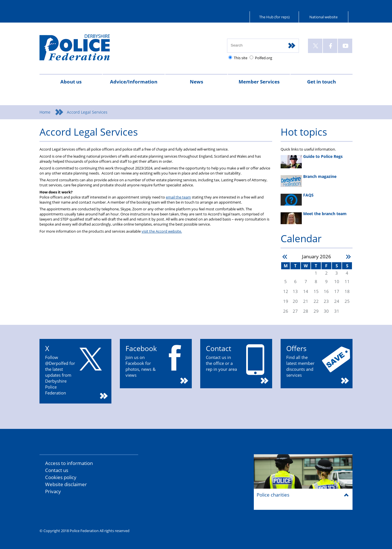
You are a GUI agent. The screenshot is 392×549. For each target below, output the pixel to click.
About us (71, 82)
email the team (178, 197)
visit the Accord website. (162, 231)
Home (45, 112)
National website (323, 17)
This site (241, 58)
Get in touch (321, 82)
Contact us (57, 470)
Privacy (53, 491)
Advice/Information (134, 82)
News (196, 82)
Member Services (259, 82)
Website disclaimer (66, 484)
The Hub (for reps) (274, 17)
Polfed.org (264, 58)
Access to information (69, 463)
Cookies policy (61, 477)
